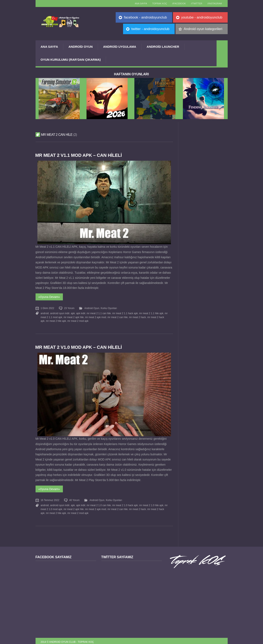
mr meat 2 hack (137, 316)
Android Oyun (81, 47)
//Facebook (176, 3)
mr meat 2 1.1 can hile (99, 313)
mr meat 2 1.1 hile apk (151, 313)
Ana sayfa (136, 3)
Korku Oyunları (109, 308)
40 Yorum (74, 499)
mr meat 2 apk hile (74, 316)
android (45, 313)
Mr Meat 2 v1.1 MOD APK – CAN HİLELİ (79, 155)
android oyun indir (60, 313)
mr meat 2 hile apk (56, 320)
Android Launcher (163, 47)
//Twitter (195, 3)
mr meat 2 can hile (118, 316)
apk (73, 313)
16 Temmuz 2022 (50, 499)
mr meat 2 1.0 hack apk (125, 504)
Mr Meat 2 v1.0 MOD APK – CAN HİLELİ (79, 346)
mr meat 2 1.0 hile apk (151, 504)
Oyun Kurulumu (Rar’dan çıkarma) (71, 60)
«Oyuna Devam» (49, 297)
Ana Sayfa (49, 47)
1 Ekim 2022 (47, 308)
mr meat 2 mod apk (78, 320)
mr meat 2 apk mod (96, 316)
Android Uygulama (120, 47)
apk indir (81, 313)
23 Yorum (69, 308)
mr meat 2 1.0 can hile (99, 504)
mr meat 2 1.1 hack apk (125, 313)
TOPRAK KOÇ (156, 3)
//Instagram (214, 3)
